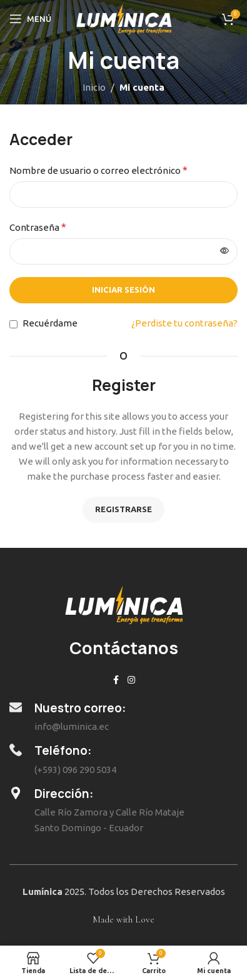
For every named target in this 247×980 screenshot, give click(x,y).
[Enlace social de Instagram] (131, 680)
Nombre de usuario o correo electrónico (98, 170)
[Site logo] (123, 18)
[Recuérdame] (13, 324)
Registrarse (123, 509)
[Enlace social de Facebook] (116, 680)
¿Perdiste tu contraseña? (184, 323)
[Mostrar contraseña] (224, 251)
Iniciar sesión (123, 290)
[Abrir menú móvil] (30, 19)
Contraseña (38, 227)
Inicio (94, 87)
